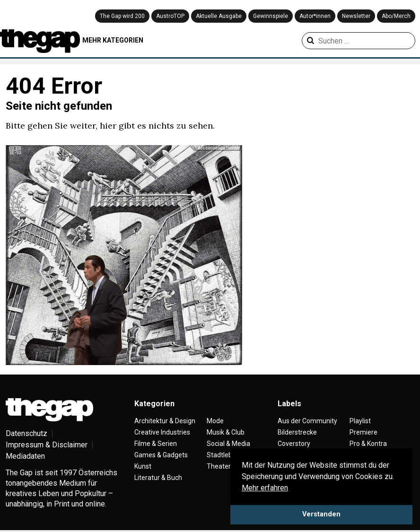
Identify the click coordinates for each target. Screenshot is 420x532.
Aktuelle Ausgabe (219, 16)
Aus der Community (307, 421)
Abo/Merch (396, 16)
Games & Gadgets (161, 455)
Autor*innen (315, 16)
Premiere (363, 432)
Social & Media (228, 444)
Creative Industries (162, 432)
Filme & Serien (156, 444)
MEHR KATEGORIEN (113, 40)
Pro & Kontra (368, 444)
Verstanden (321, 514)
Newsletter (356, 16)
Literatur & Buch (158, 478)
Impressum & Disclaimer (47, 445)
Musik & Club (226, 432)
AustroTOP (170, 16)
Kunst (143, 466)
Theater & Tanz (230, 466)
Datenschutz (26, 433)
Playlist (360, 421)
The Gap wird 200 (122, 16)
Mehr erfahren (265, 488)
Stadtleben (223, 455)
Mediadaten (25, 456)
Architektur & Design (165, 421)
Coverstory (294, 444)
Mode (215, 421)
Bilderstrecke (297, 432)
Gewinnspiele (271, 16)
